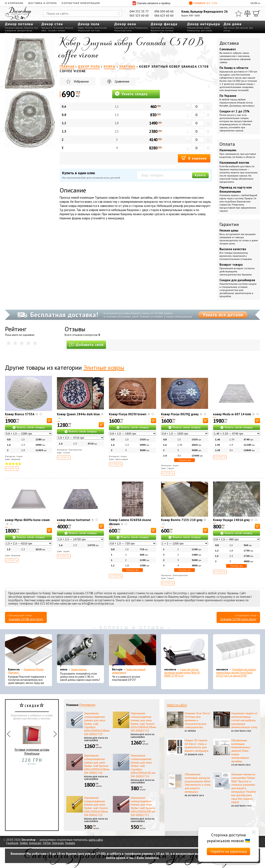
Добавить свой (86, 345)
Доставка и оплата (42, 3)
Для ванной (242, 28)
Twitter (24, 843)
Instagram (35, 843)
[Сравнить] (247, 13)
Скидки (203, 3)
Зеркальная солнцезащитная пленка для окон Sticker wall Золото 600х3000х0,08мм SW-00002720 (96, 806)
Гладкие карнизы (14, 28)
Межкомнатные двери (199, 28)
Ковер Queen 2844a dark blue (78, 414)
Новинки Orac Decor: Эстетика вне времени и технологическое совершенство (198, 720)
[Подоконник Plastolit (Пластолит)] (28, 651)
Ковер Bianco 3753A (20, 414)
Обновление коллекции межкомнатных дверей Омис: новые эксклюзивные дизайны (241, 751)
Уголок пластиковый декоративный (129, 671)
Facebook (12, 843)
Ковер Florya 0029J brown (128, 414)
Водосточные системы (162, 31)
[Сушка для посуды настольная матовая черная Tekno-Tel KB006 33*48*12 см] (185, 651)
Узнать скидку (131, 94)
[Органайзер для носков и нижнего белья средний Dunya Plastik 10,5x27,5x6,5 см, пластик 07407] (237, 651)
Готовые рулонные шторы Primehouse (32, 739)
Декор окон (125, 24)
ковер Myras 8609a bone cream (27, 520)
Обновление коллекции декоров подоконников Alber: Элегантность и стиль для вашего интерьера (198, 783)
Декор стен (52, 24)
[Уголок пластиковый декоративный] (132, 651)
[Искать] (119, 13)
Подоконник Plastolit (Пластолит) (26, 671)
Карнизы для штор (124, 28)
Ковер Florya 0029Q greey (180, 414)
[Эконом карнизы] (80, 651)
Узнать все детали (223, 315)
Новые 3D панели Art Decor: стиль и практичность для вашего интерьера (196, 746)
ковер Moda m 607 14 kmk (232, 414)
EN (256, 3)
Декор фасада (164, 24)
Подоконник (141, 28)
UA (252, 3)
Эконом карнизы (79, 669)
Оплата (227, 144)
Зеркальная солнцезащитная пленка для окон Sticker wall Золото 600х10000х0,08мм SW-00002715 (143, 722)
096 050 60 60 (164, 11)
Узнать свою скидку (31, 427)
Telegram (58, 843)
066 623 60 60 (164, 16)
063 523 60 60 (139, 16)
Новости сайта (177, 705)
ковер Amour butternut (74, 520)
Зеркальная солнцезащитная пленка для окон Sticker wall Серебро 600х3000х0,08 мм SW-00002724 (143, 766)
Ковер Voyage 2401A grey (231, 520)
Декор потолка (19, 24)
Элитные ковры (104, 367)
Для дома (232, 24)
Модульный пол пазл (89, 31)
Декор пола (89, 24)
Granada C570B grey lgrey (26, 619)
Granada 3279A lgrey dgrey (238, 619)
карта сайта (96, 840)
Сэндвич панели (57, 31)
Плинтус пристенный (96, 28)
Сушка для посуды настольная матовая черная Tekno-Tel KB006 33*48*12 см (182, 673)
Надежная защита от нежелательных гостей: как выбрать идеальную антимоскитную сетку (244, 720)
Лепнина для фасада (162, 28)
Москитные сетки (123, 31)
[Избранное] (238, 13)
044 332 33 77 (139, 11)
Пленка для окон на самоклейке (96, 739)
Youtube (70, 843)
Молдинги (47, 28)
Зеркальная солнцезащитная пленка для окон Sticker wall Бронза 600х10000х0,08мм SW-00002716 (97, 764)
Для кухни (229, 28)
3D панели (58, 28)
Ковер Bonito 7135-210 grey (182, 520)
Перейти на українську (229, 851)
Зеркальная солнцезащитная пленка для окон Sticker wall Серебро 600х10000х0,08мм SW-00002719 (97, 724)
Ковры (81, 28)
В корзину (194, 158)
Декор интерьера (204, 24)
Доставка (229, 43)
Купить (200, 175)
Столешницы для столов (199, 31)
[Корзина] (257, 13)
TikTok (46, 843)
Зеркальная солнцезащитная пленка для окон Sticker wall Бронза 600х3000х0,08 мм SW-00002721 (143, 806)
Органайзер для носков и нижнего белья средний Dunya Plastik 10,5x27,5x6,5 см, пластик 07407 (236, 673)
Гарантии (229, 224)
